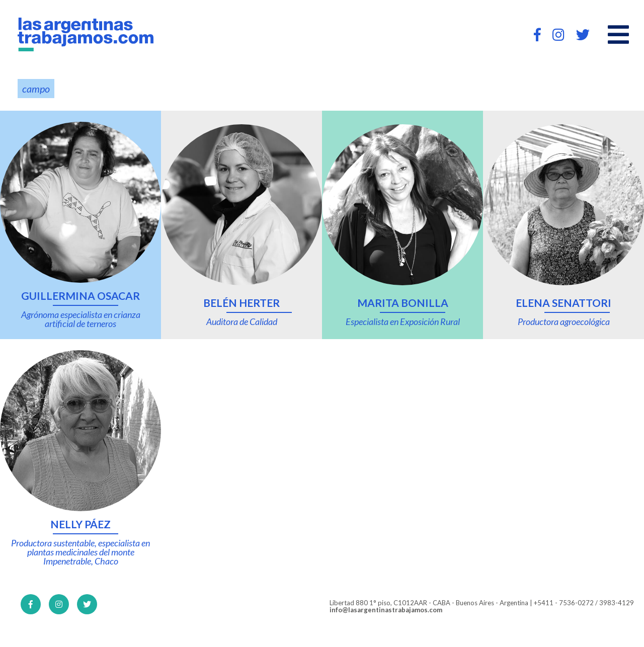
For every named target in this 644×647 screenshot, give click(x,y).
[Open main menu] (618, 35)
